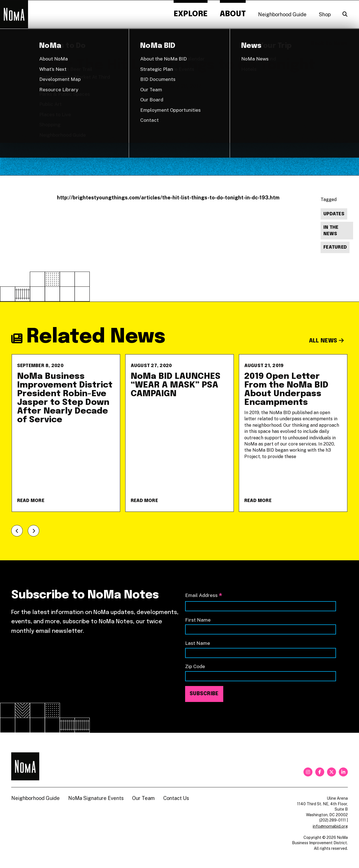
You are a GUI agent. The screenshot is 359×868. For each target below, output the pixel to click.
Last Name (198, 643)
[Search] (345, 14)
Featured (335, 247)
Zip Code (195, 666)
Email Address (204, 596)
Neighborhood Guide (282, 14)
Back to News (329, 44)
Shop (325, 14)
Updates (334, 214)
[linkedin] (343, 772)
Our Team (143, 798)
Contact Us (176, 798)
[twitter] (332, 772)
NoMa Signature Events (96, 798)
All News (327, 341)
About (233, 14)
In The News (331, 231)
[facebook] (320, 772)
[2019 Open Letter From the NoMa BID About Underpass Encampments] (293, 433)
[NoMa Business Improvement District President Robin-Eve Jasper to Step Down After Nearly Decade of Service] (66, 433)
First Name (198, 620)
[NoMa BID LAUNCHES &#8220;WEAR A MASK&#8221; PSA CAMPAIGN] (180, 433)
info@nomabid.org (330, 826)
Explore (191, 14)
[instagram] (308, 772)
